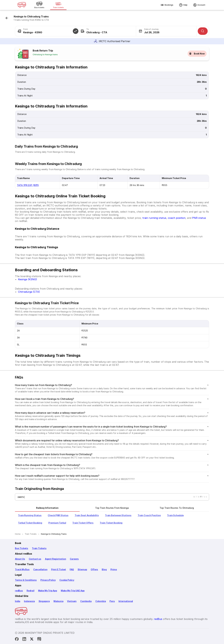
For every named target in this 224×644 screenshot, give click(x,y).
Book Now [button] (197, 54)
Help (183, 5)
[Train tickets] (58, 5)
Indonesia (29, 601)
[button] (76, 31)
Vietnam (72, 601)
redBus (19, 591)
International (126, 601)
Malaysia (58, 601)
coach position (177, 218)
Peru (112, 601)
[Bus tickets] (39, 5)
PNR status (199, 218)
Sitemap (82, 569)
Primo (114, 569)
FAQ (72, 569)
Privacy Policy (48, 580)
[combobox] (45, 31)
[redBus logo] (22, 5)
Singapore (44, 601)
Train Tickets (39, 548)
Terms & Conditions (26, 580)
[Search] (203, 31)
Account (199, 5)
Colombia (101, 601)
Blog (104, 569)
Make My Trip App (48, 591)
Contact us (35, 559)
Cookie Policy (67, 580)
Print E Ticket (59, 569)
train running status (154, 218)
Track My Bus (22, 569)
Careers (74, 559)
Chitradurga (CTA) (29, 292)
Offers (94, 569)
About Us (20, 559)
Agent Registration (56, 559)
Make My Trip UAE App (73, 591)
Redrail (30, 591)
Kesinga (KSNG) (28, 279)
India (18, 601)
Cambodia (86, 601)
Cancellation (40, 569)
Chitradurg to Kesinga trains (45, 55)
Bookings (167, 5)
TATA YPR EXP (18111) (28, 185)
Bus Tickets (22, 548)
